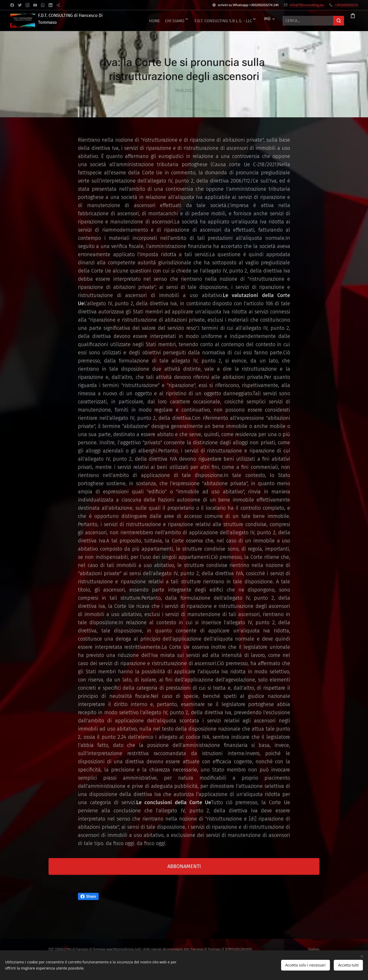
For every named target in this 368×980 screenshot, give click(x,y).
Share (88, 896)
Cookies (314, 949)
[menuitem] (194, 21)
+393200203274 (346, 5)
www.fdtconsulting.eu (120, 949)
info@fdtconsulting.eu (307, 5)
